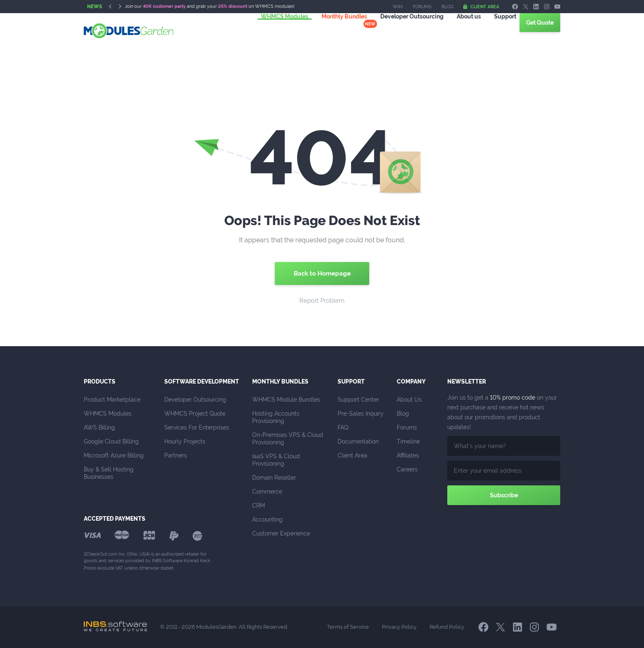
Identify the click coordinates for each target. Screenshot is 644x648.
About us (459, 30)
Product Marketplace (112, 400)
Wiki (398, 7)
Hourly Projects (185, 441)
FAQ (343, 427)
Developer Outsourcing (195, 400)
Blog (447, 7)
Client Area (481, 7)
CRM (259, 506)
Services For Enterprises (197, 427)
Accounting (267, 519)
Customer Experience (281, 533)
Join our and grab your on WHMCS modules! (210, 6)
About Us (409, 400)
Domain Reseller (274, 478)
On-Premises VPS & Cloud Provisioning (289, 439)
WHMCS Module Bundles (286, 400)
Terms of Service (348, 627)
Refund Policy (447, 627)
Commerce (267, 492)
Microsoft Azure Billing (114, 455)
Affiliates (408, 455)
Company (411, 381)
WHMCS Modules (275, 30)
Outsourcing (402, 30)
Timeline (408, 441)
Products (100, 381)
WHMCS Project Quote (195, 414)
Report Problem (322, 301)
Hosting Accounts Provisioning (277, 417)
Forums (422, 7)
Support (495, 30)
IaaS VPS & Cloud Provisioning (277, 460)
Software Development (202, 381)
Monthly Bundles (335, 30)
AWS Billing (99, 427)
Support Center (358, 400)
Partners (176, 455)
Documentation (358, 441)
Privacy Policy (399, 627)
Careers (407, 469)
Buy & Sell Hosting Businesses (109, 473)
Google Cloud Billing (111, 441)
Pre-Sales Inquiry (361, 414)
